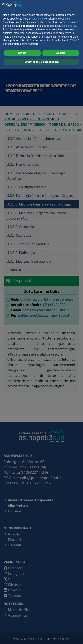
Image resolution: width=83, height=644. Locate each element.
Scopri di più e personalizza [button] (41, 636)
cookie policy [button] (69, 601)
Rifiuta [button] (22, 628)
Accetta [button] (61, 628)
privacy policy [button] (37, 593)
